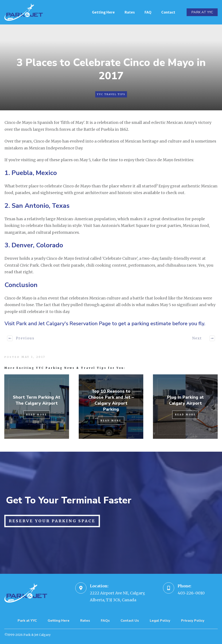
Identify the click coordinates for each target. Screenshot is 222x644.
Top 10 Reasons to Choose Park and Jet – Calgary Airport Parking (111, 400)
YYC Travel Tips (111, 94)
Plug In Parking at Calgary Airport (185, 400)
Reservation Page (90, 324)
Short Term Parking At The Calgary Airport (37, 400)
